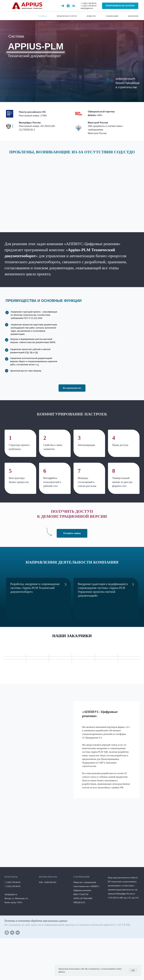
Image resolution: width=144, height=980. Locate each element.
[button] (120, 6)
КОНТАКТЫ (133, 16)
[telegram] (63, 6)
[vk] (74, 6)
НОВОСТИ (91, 16)
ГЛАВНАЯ (43, 16)
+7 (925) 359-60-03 (89, 6)
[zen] (68, 6)
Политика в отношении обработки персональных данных (36, 921)
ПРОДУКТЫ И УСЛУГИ (67, 16)
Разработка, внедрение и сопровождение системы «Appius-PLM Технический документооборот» (35, 588)
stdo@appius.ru (87, 8)
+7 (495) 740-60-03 (89, 3)
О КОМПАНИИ (112, 16)
